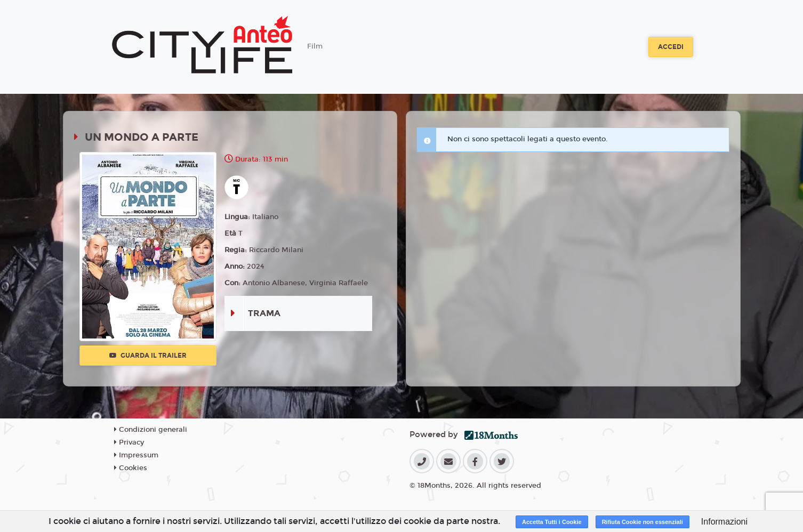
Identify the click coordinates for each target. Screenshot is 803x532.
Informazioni (724, 522)
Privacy (129, 442)
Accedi (671, 47)
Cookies (131, 468)
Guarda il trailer (148, 356)
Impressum (136, 455)
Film (315, 46)
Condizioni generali (151, 430)
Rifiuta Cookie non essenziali (643, 522)
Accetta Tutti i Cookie (552, 522)
